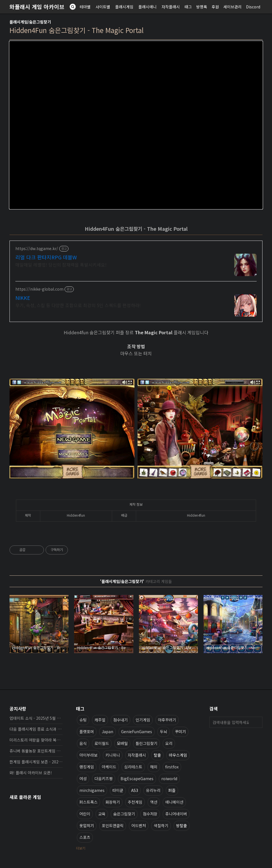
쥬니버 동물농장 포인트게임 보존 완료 (36, 751)
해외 (154, 767)
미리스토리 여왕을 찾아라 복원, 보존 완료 (36, 740)
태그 (188, 7)
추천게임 (135, 802)
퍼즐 (172, 790)
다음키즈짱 (104, 778)
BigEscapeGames (137, 778)
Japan (107, 731)
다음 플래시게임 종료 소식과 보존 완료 (36, 729)
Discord (253, 7)
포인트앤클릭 (113, 825)
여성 (83, 778)
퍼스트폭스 (88, 802)
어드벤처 (139, 825)
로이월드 (102, 743)
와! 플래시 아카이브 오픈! (31, 773)
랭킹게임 (87, 767)
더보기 (81, 848)
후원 (215, 7)
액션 (154, 802)
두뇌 (164, 731)
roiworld (169, 778)
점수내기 (120, 720)
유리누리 (153, 790)
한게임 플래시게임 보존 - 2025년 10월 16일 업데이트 (36, 762)
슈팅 (83, 720)
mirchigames (92, 790)
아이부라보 (88, 755)
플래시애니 (147, 7)
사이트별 (103, 7)
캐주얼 (100, 720)
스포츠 (85, 837)
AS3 (135, 790)
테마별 (85, 7)
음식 (83, 743)
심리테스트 (133, 767)
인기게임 (143, 720)
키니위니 (113, 755)
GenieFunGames (137, 731)
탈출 (157, 755)
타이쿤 (118, 790)
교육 (102, 814)
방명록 (202, 7)
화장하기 (113, 802)
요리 (169, 743)
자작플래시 (171, 7)
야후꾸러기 (167, 720)
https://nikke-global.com (39, 289)
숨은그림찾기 (124, 814)
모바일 (122, 743)
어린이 (85, 814)
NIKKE (23, 298)
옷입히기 (87, 825)
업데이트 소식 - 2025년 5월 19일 (36, 718)
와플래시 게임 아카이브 (37, 7)
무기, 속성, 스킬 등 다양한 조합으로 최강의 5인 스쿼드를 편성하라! (78, 305)
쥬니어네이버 (176, 814)
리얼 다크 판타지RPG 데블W (46, 257)
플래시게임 (124, 7)
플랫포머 (87, 731)
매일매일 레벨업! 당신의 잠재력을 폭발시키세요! (61, 264)
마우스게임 (178, 755)
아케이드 (109, 767)
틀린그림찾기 (146, 743)
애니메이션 (174, 802)
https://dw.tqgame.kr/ (37, 249)
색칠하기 (161, 825)
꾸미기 (180, 731)
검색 (257, 722)
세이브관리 (232, 7)
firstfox (172, 767)
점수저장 (150, 814)
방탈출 (182, 825)
